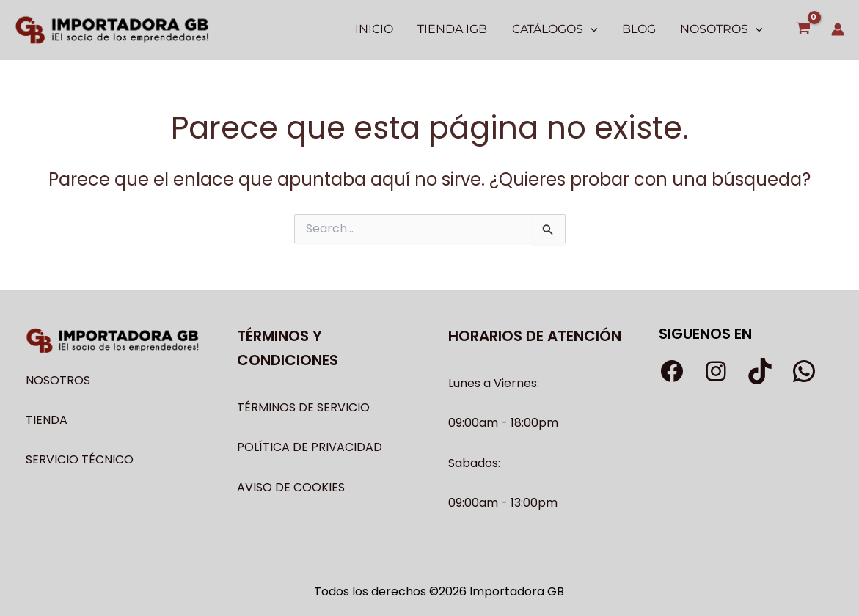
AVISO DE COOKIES (291, 487)
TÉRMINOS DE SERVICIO (303, 407)
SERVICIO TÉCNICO (80, 459)
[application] (593, 29)
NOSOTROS (58, 380)
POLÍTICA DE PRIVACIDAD (310, 447)
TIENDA (47, 420)
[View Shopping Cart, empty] (803, 30)
